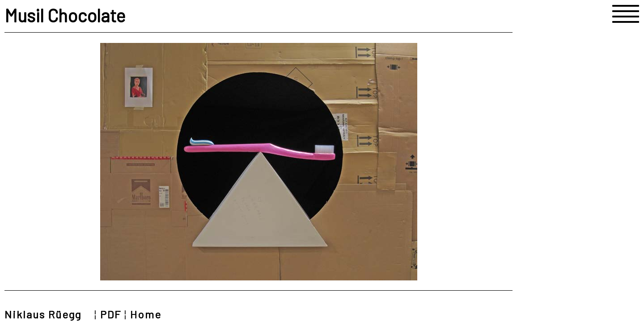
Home (146, 314)
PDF (111, 314)
